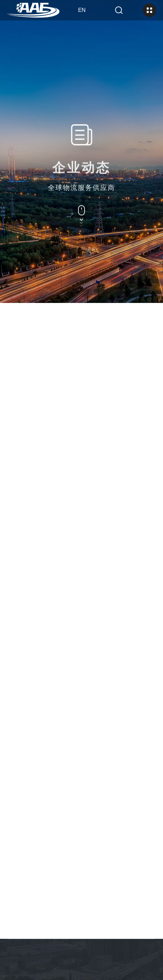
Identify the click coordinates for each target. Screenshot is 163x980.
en (82, 10)
